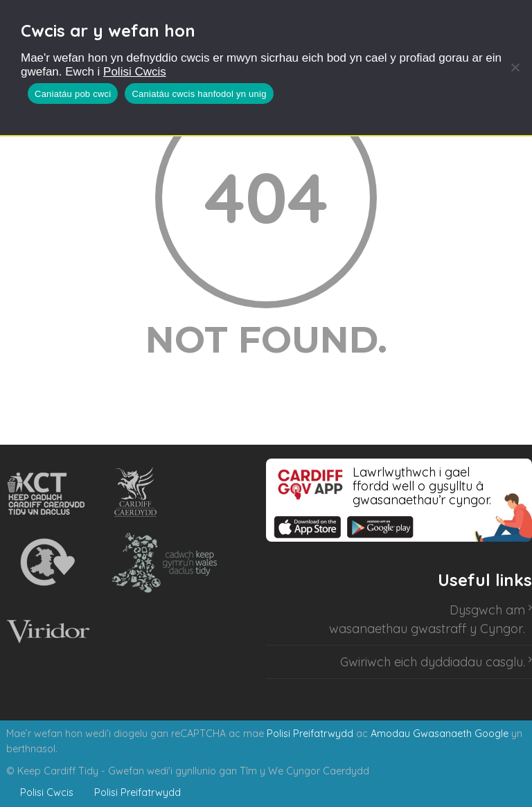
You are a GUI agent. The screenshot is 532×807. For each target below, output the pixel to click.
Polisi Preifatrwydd (310, 734)
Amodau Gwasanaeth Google (440, 734)
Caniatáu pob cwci (73, 94)
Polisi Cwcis (135, 72)
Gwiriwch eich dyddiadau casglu (432, 662)
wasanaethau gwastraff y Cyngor (426, 629)
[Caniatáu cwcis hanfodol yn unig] (515, 67)
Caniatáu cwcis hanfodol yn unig (199, 94)
